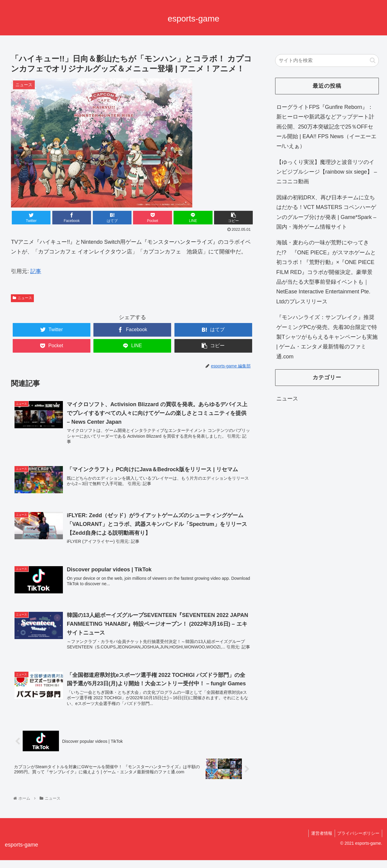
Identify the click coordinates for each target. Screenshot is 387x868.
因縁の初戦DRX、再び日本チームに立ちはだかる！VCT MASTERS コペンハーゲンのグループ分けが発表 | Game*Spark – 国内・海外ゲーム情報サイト (326, 212)
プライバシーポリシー (358, 841)
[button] (373, 60)
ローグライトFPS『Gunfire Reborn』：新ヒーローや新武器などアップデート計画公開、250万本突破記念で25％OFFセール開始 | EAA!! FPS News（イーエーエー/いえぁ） (326, 127)
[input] (327, 60)
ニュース (22, 298)
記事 (36, 271)
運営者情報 (320, 841)
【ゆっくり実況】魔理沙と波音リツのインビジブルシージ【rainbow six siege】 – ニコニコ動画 (327, 172)
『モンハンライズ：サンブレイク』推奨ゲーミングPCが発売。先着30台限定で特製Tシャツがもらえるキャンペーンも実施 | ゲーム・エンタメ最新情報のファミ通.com (327, 337)
